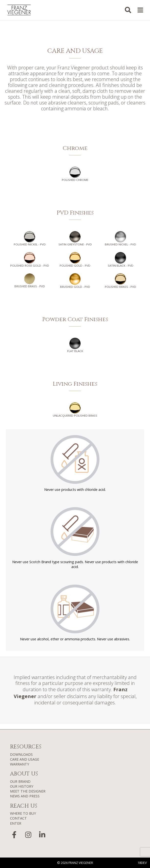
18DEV (142, 863)
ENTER (16, 823)
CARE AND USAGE (25, 759)
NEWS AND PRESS (25, 796)
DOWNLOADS (21, 754)
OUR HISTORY (22, 786)
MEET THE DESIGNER (28, 791)
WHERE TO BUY (23, 813)
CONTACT (18, 818)
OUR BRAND (20, 781)
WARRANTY (20, 764)
